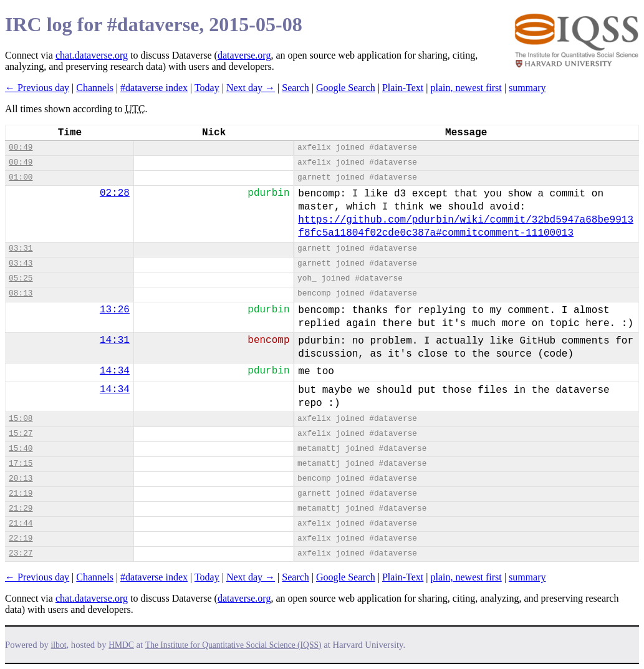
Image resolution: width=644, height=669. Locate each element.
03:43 (21, 263)
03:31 (21, 248)
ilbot (59, 645)
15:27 (21, 434)
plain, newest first (466, 88)
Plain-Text (403, 88)
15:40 (21, 449)
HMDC (121, 645)
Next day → (251, 88)
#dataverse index (154, 88)
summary (527, 88)
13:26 (115, 310)
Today (207, 88)
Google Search (346, 88)
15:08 (21, 419)
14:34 (115, 371)
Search (296, 88)
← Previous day (37, 88)
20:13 (21, 479)
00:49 (21, 147)
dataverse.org (244, 55)
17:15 (21, 464)
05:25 (21, 278)
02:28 (115, 193)
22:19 (21, 538)
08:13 (21, 293)
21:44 (21, 523)
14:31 (115, 340)
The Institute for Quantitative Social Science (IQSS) (233, 645)
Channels (95, 88)
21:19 (21, 493)
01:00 (21, 177)
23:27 (21, 553)
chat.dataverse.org (92, 55)
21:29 (21, 508)
